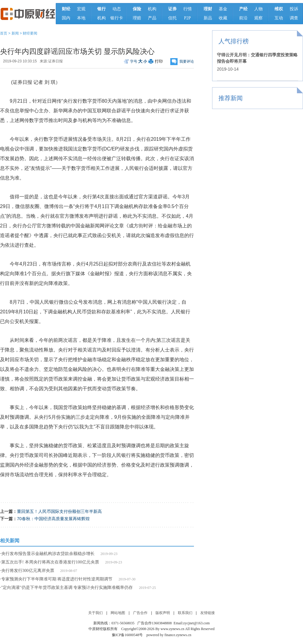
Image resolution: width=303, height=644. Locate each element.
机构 (102, 18)
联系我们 (185, 613)
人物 (258, 9)
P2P (187, 18)
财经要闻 (30, 33)
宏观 (81, 9)
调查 (294, 18)
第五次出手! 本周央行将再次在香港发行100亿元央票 (50, 562)
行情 (188, 9)
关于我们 (95, 613)
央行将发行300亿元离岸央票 (28, 571)
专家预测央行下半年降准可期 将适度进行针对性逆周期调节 (57, 579)
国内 (66, 18)
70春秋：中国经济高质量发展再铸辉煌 (53, 519)
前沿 (243, 18)
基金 (223, 9)
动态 (117, 9)
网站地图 (118, 613)
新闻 (15, 33)
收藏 (223, 18)
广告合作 (140, 613)
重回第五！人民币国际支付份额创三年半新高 (59, 511)
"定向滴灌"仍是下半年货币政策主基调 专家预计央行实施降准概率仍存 (67, 588)
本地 (81, 18)
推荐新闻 (231, 98)
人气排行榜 (234, 41)
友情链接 (208, 613)
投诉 (294, 9)
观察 (258, 18)
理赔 (137, 18)
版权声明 (163, 613)
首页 (4, 33)
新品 (208, 18)
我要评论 (187, 61)
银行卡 (117, 18)
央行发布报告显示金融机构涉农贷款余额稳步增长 (48, 554)
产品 (152, 18)
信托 (172, 18)
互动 (279, 18)
